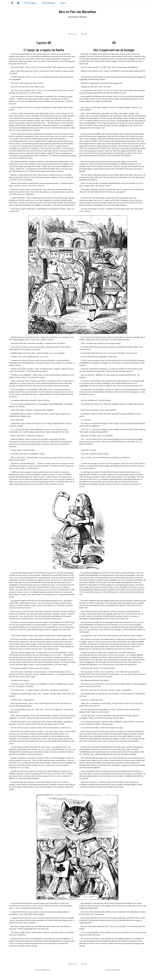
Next (84, 34)
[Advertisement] (77, 24)
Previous (73, 34)
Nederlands (49, 3)
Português (31, 3)
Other (64, 3)
